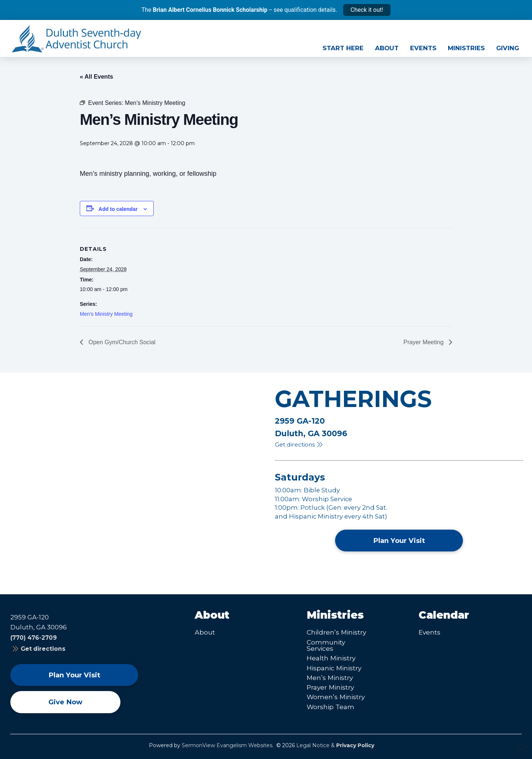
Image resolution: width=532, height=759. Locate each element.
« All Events (96, 77)
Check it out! (367, 10)
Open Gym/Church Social (121, 342)
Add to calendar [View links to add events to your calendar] (118, 209)
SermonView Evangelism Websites (227, 745)
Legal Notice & (335, 745)
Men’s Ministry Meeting (106, 314)
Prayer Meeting (424, 342)
